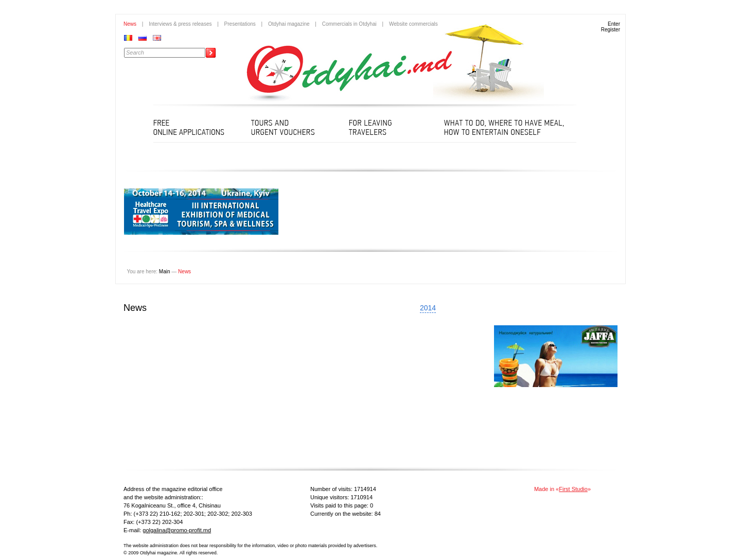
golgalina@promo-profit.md (177, 530)
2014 (428, 308)
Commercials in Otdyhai (349, 24)
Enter (614, 24)
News (130, 24)
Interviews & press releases (180, 24)
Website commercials (413, 24)
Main (165, 272)
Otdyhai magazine (289, 24)
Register (611, 30)
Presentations (240, 24)
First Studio (573, 489)
